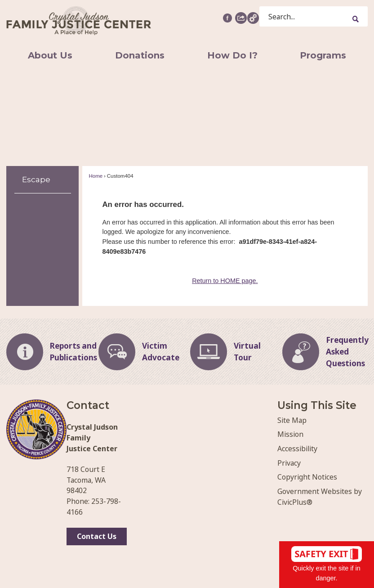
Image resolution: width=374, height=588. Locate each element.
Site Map (292, 420)
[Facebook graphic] (227, 18)
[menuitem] (50, 55)
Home (96, 176)
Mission (290, 434)
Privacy (289, 463)
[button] (241, 17)
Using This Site (317, 405)
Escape (36, 179)
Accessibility (297, 449)
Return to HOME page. (225, 281)
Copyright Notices (307, 477)
